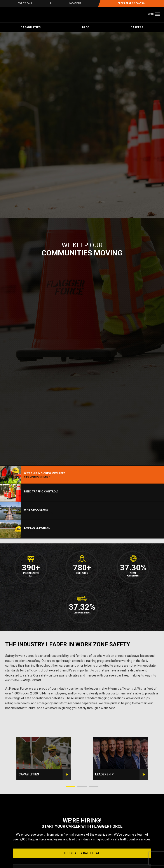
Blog (86, 27)
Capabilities (31, 27)
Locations (75, 3)
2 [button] (82, 786)
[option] (44, 758)
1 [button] (71, 786)
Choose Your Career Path (82, 853)
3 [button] (94, 786)
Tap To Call (25, 3)
